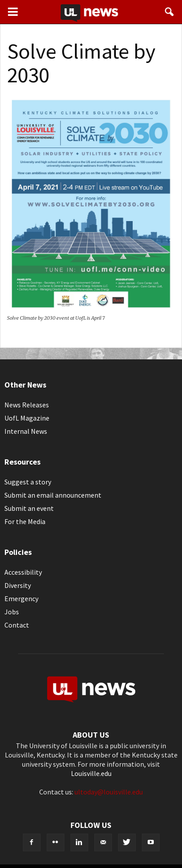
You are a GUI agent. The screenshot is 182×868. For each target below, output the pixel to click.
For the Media (25, 521)
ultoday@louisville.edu (109, 792)
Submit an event (29, 508)
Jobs (12, 612)
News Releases (27, 405)
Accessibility (23, 572)
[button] (170, 12)
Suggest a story (28, 482)
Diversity (18, 585)
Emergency (21, 598)
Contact (17, 625)
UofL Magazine (27, 418)
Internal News (26, 431)
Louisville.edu (91, 773)
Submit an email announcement (53, 495)
